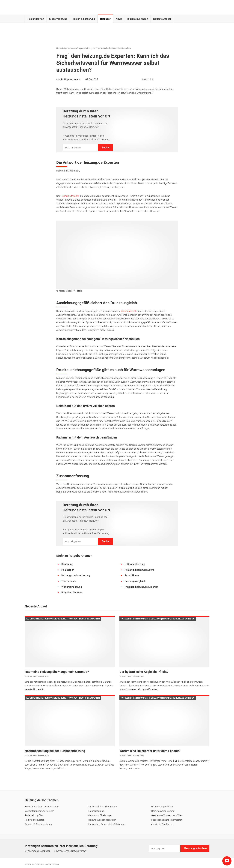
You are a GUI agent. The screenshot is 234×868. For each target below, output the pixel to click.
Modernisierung (58, 19)
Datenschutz (94, 854)
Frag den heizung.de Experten (90, 48)
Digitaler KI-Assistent (167, 841)
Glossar (147, 841)
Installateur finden (138, 19)
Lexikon (134, 841)
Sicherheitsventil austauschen (117, 48)
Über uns (111, 841)
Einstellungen (111, 854)
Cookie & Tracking (131, 854)
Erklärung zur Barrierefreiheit (159, 854)
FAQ (123, 841)
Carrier (56, 865)
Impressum (77, 854)
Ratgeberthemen (69, 48)
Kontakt (97, 841)
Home (59, 48)
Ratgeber (105, 19)
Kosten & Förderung (84, 19)
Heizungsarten (36, 19)
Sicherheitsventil (70, 196)
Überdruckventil (129, 311)
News (119, 19)
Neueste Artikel (162, 19)
